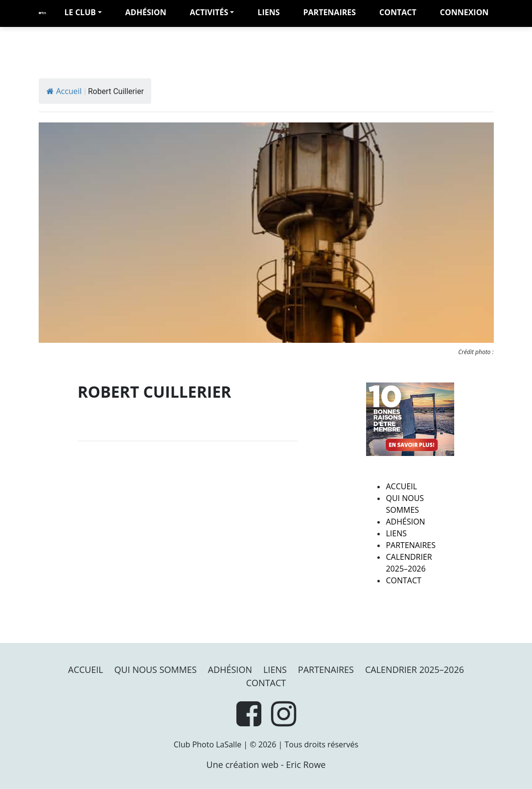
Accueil (64, 91)
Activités (209, 12)
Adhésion (405, 522)
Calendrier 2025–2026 (415, 669)
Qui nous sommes (156, 669)
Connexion (464, 12)
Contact (398, 12)
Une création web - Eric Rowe (266, 765)
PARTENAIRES (329, 12)
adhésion (146, 12)
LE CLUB (80, 12)
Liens (268, 12)
